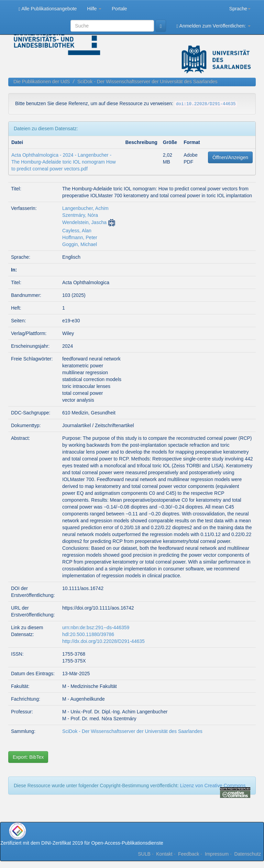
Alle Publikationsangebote (48, 9)
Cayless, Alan (77, 231)
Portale (119, 9)
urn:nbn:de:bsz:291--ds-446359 (96, 627)
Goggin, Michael (80, 244)
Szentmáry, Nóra (80, 215)
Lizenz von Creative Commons (213, 786)
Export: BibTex (28, 757)
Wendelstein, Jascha (84, 222)
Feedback (189, 854)
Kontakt (164, 854)
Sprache (240, 9)
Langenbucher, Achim (85, 208)
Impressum (217, 854)
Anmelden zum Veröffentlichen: (213, 26)
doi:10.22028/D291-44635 (206, 104)
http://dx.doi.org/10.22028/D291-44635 (103, 641)
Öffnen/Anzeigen (230, 157)
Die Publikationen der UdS (42, 81)
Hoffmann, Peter (80, 237)
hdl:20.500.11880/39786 (88, 634)
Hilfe (94, 9)
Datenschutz (247, 854)
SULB (144, 854)
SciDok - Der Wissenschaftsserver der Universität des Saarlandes (147, 81)
